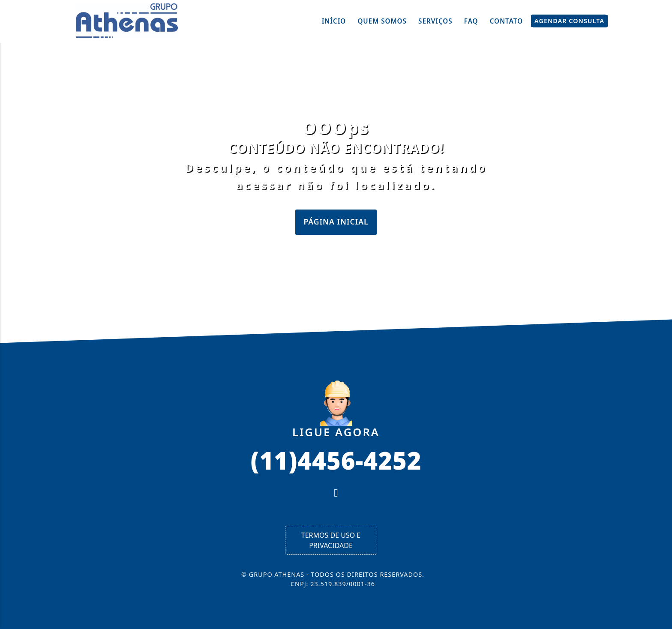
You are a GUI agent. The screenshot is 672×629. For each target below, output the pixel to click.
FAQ (471, 21)
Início (334, 21)
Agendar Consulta (569, 21)
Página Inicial (336, 222)
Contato (506, 21)
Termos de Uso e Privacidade (331, 540)
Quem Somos (382, 21)
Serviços (435, 21)
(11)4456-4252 (336, 460)
